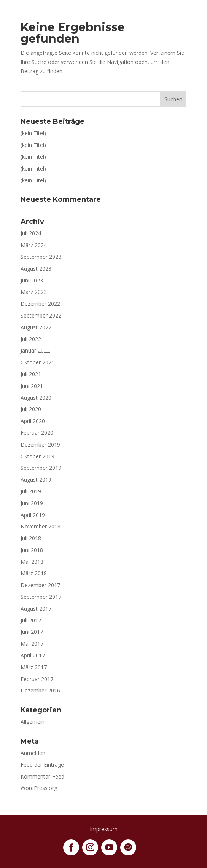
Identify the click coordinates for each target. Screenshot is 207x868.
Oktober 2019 (37, 456)
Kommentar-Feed (42, 776)
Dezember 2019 (40, 444)
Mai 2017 (32, 644)
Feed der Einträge (42, 765)
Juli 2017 (31, 620)
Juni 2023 (32, 280)
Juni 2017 (32, 632)
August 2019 (36, 479)
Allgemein (33, 722)
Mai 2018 (32, 562)
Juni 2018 (32, 550)
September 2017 (41, 597)
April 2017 (33, 655)
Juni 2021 (32, 386)
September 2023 (41, 257)
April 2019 (33, 515)
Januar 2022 (35, 350)
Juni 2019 (32, 503)
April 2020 (33, 421)
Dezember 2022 (40, 304)
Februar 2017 (37, 679)
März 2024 (34, 245)
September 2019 (41, 468)
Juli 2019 (31, 491)
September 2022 (41, 315)
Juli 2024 (31, 233)
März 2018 (34, 573)
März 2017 (34, 667)
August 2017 (36, 609)
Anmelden (33, 753)
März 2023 (34, 292)
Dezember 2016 (40, 690)
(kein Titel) (33, 133)
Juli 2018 (31, 538)
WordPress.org (39, 788)
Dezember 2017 (40, 585)
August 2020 (36, 398)
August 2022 (36, 327)
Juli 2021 (31, 374)
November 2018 (41, 526)
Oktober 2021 (37, 362)
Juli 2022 (31, 339)
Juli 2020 (31, 409)
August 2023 (36, 269)
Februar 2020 (37, 433)
